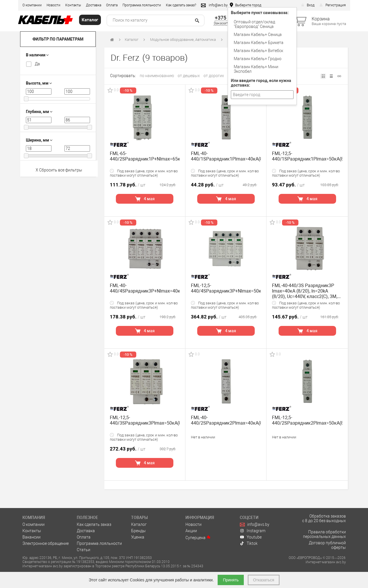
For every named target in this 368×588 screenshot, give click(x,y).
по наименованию (157, 76)
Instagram (253, 531)
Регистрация (333, 5)
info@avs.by (255, 524)
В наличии (37, 55)
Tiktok (249, 543)
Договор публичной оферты (327, 545)
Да (37, 64)
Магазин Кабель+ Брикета (259, 43)
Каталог (132, 40)
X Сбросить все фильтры (59, 170)
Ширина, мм (39, 140)
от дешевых (189, 76)
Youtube (251, 537)
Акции (191, 531)
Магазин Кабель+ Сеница (258, 35)
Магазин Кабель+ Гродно (258, 59)
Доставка (94, 5)
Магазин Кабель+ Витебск (258, 51)
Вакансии (31, 537)
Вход (308, 5)
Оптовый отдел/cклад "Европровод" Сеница (254, 24)
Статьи (84, 550)
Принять (231, 580)
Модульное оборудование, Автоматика (183, 40)
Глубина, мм (39, 112)
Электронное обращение (46, 543)
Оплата (112, 5)
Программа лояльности (142, 5)
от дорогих (214, 76)
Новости (53, 5)
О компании (32, 5)
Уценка (138, 537)
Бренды (138, 531)
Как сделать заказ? (181, 5)
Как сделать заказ (94, 524)
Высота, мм (39, 83)
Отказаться (264, 580)
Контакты (73, 5)
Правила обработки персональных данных (324, 534)
